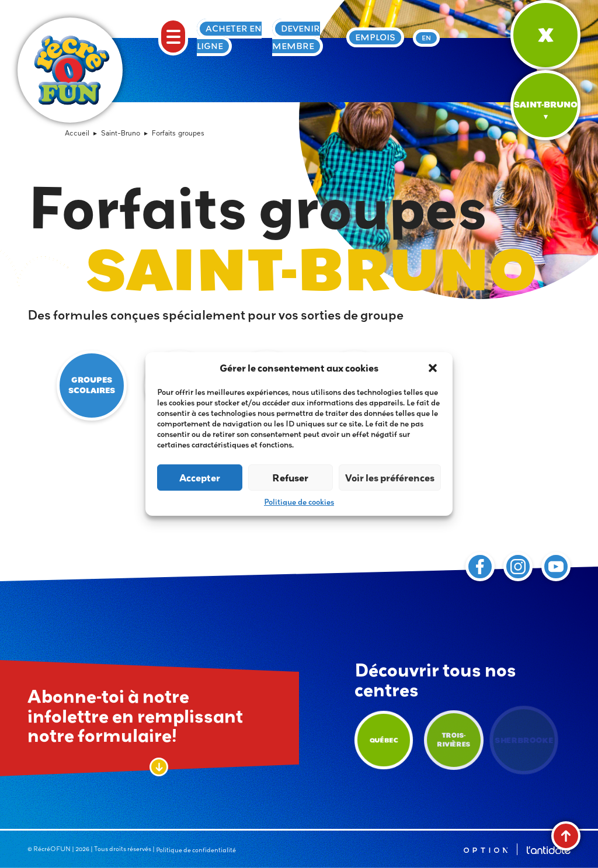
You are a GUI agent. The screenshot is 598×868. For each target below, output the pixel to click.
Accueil (77, 134)
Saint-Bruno (121, 134)
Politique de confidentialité (196, 850)
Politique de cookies (299, 502)
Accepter (200, 478)
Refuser (290, 478)
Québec (383, 740)
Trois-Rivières (454, 739)
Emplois (375, 37)
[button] (434, 368)
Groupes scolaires (92, 385)
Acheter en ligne (229, 37)
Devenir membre (296, 37)
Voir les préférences (390, 478)
